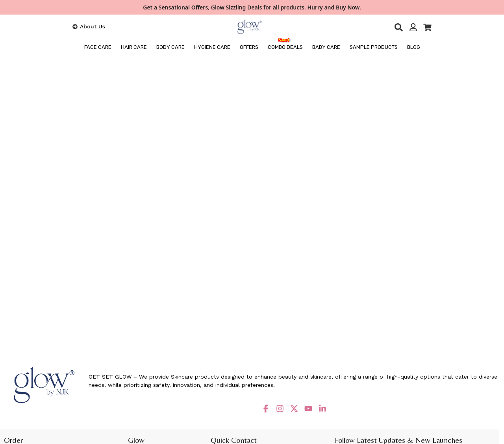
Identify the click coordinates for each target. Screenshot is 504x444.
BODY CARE (170, 47)
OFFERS (249, 47)
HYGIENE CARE (212, 47)
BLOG (414, 47)
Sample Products (374, 47)
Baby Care (326, 47)
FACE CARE (98, 47)
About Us (93, 26)
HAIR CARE (134, 47)
